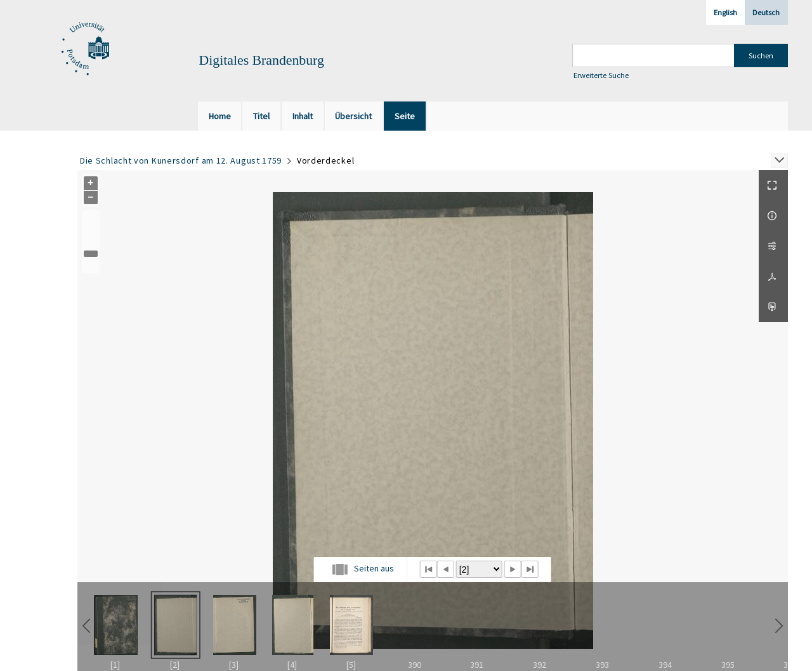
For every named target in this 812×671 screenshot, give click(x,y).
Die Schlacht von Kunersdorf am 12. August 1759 (181, 160)
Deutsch (766, 12)
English (725, 12)
